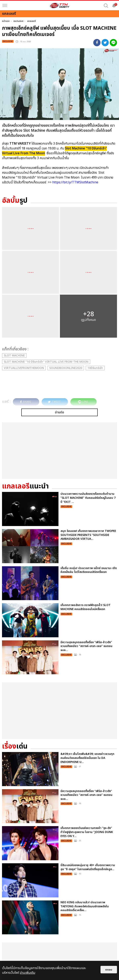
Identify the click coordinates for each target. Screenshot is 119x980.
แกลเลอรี (31, 21)
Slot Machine (14, 356)
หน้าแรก (6, 21)
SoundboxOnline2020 (66, 368)
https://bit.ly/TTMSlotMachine (76, 182)
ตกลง (109, 970)
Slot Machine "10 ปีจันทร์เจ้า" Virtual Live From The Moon (46, 362)
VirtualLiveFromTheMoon (24, 368)
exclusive (18, 21)
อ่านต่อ (59, 412)
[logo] (59, 5)
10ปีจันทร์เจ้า (95, 368)
